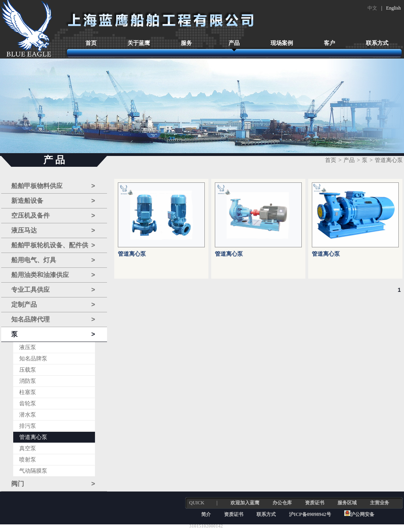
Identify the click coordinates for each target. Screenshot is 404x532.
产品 (234, 43)
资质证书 (315, 503)
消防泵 (28, 381)
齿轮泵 (28, 404)
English (393, 8)
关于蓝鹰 (139, 43)
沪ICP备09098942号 (311, 514)
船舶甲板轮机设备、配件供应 (53, 246)
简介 (206, 514)
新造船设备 (53, 201)
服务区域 (347, 503)
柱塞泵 (28, 392)
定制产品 (53, 305)
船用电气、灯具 (53, 260)
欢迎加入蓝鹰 (245, 503)
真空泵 (28, 448)
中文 (372, 8)
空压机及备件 (53, 216)
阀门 (53, 484)
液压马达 (53, 231)
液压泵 (28, 347)
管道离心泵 (33, 437)
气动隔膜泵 (33, 471)
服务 (186, 43)
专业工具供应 (53, 290)
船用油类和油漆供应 (53, 275)
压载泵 (28, 370)
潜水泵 (28, 415)
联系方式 (377, 43)
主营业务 (380, 503)
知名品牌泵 (33, 359)
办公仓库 (282, 503)
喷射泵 (28, 460)
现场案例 (282, 43)
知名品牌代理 (53, 320)
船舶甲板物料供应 (53, 186)
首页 (91, 43)
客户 (329, 43)
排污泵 (28, 426)
